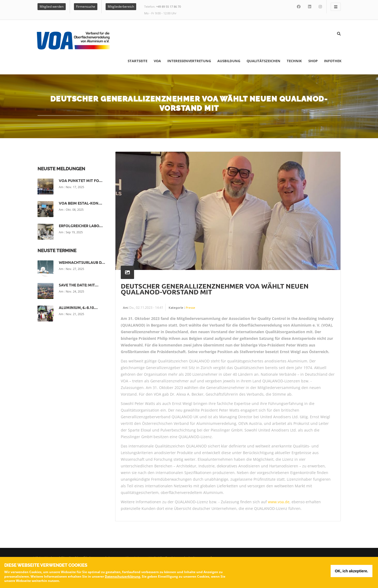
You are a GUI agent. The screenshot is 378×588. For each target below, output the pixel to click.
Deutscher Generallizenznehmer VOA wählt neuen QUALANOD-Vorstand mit (215, 289)
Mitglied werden (52, 7)
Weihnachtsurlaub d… (82, 262)
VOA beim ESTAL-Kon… (80, 203)
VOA (157, 61)
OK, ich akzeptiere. (352, 572)
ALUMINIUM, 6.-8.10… (78, 307)
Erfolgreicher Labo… (81, 226)
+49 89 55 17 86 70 (169, 7)
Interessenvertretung (189, 61)
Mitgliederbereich (121, 7)
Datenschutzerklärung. (123, 578)
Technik (294, 61)
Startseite (138, 61)
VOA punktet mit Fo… (81, 180)
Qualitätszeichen (263, 61)
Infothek (333, 61)
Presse (190, 307)
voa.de (208, 558)
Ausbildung (229, 61)
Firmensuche (86, 7)
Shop (313, 61)
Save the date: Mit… (79, 285)
